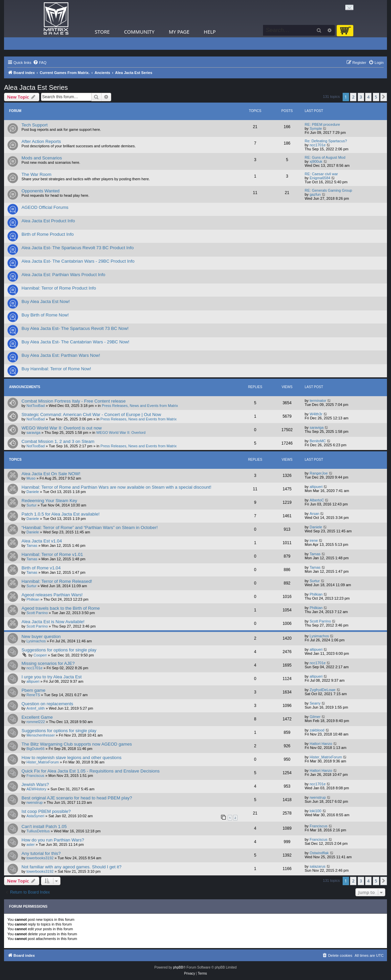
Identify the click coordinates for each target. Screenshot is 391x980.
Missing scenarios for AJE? (48, 663)
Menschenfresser (41, 735)
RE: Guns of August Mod (325, 157)
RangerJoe (319, 473)
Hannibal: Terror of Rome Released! (57, 581)
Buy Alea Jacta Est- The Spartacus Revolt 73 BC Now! (75, 328)
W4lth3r (316, 414)
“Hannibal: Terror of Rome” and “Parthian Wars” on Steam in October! (90, 527)
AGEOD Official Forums (45, 207)
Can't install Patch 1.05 (44, 826)
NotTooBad (36, 406)
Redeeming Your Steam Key (49, 501)
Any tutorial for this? (41, 853)
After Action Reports (41, 141)
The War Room (36, 174)
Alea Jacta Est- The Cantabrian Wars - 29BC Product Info (78, 261)
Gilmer (315, 717)
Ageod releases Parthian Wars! (52, 595)
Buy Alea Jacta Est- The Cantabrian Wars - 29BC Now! (75, 342)
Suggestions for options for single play (59, 650)
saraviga (34, 432)
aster (31, 844)
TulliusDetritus (38, 831)
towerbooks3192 (40, 858)
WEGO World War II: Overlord (121, 432)
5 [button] (376, 97)
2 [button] (353, 97)
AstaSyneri (35, 816)
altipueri (316, 487)
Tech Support (35, 125)
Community (139, 32)
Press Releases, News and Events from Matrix (140, 406)
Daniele (33, 492)
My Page (179, 32)
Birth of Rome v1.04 (41, 568)
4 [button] (368, 97)
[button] (384, 97)
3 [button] (361, 97)
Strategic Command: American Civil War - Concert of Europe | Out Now (91, 414)
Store (102, 32)
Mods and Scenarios (42, 158)
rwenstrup (35, 802)
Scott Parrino (37, 613)
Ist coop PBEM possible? (46, 811)
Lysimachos (36, 641)
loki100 (316, 811)
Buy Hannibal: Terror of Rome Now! (56, 369)
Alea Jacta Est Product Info (48, 221)
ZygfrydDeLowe (323, 690)
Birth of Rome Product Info (48, 234)
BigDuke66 (36, 749)
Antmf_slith (36, 708)
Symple (316, 128)
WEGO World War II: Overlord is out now (62, 428)
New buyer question (41, 636)
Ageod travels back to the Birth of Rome (61, 608)
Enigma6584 (320, 178)
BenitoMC (318, 441)
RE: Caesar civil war (321, 174)
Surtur (32, 505)
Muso (31, 478)
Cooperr (40, 655)
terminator (318, 401)
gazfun (315, 194)
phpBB (178, 967)
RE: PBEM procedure (322, 124)
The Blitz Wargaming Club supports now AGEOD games (77, 744)
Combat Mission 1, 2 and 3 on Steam (58, 441)
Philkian (33, 599)
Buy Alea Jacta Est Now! (46, 301)
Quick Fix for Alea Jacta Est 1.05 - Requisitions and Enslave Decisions (91, 771)
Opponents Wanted (40, 191)
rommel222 (36, 722)
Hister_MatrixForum (43, 762)
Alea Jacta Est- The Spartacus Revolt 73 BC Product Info (78, 248)
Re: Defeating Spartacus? (326, 141)
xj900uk (316, 161)
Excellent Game (37, 717)
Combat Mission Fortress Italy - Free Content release (74, 401)
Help (210, 32)
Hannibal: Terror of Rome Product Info (59, 288)
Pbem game (33, 690)
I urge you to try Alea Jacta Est (52, 677)
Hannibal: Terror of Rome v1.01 (52, 554)
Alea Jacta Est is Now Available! (53, 622)
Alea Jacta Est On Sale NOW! (51, 474)
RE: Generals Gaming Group (328, 190)
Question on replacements (47, 704)
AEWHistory (36, 789)
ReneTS (33, 695)
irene (314, 540)
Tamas (32, 545)
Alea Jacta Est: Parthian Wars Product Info (63, 275)
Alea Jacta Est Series (36, 87)
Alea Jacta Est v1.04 (42, 541)
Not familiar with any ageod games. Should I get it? (72, 867)
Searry (315, 703)
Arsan (315, 514)
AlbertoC (317, 500)
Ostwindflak (319, 853)
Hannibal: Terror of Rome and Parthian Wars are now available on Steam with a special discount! (116, 487)
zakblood (317, 730)
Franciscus (35, 776)
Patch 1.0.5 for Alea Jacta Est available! (60, 514)
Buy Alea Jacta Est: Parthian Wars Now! (61, 355)
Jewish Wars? (35, 784)
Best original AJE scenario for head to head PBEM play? (77, 798)
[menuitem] (40, 63)
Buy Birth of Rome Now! (45, 315)
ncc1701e (318, 145)
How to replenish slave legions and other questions (72, 758)
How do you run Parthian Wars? (53, 840)
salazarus (318, 866)
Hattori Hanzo (321, 744)
